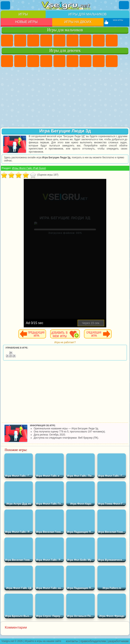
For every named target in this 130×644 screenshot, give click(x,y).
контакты (72, 641)
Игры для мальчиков (87, 14)
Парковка (7, 41)
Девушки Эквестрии (20, 61)
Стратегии (33, 41)
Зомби (59, 41)
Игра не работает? (65, 342)
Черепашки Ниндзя (112, 41)
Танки (46, 41)
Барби (46, 61)
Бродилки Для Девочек (85, 61)
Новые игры (26, 22)
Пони (7, 61)
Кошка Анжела (112, 61)
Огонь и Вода (33, 61)
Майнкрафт (85, 41)
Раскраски (99, 61)
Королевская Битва (72, 41)
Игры (23, 14)
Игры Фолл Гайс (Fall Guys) (29, 168)
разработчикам (118, 641)
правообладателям (93, 641)
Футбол (20, 41)
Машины (99, 41)
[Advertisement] (65, 98)
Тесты (59, 61)
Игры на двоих (78, 22)
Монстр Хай (72, 61)
